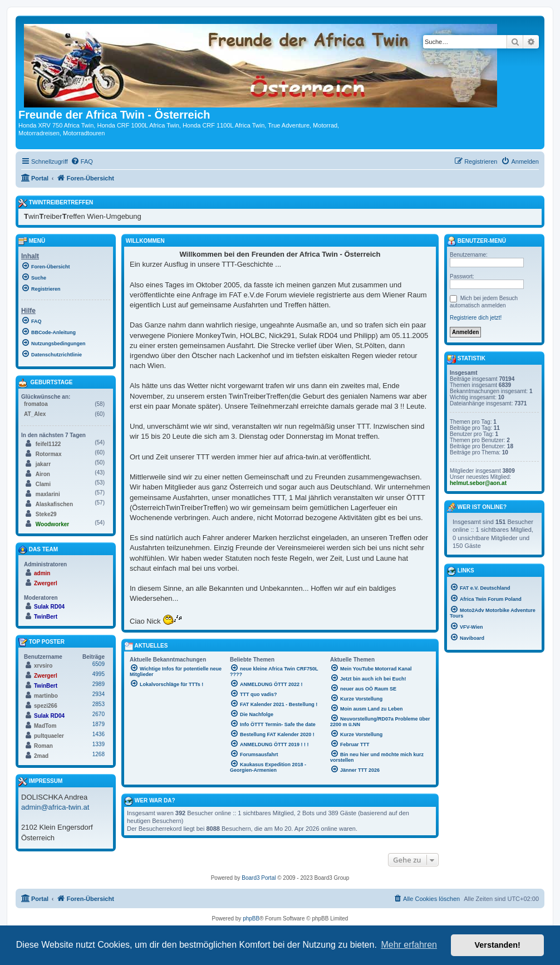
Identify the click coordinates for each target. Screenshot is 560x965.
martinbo (46, 696)
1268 (99, 754)
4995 (99, 674)
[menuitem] (82, 161)
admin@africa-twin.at (55, 807)
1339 (99, 744)
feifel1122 (48, 444)
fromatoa (36, 404)
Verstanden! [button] (498, 945)
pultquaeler (49, 736)
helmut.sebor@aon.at (478, 483)
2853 (99, 704)
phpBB (251, 919)
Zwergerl (46, 583)
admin (42, 573)
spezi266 (46, 706)
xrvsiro (43, 666)
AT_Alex (35, 414)
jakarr (43, 464)
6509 (99, 664)
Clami (43, 484)
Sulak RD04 (49, 607)
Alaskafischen (54, 504)
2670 (99, 714)
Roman (43, 746)
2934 (99, 694)
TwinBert (46, 617)
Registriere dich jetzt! (476, 318)
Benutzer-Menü (477, 241)
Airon (43, 474)
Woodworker (52, 524)
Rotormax (49, 454)
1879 (99, 724)
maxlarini (48, 494)
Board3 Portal (259, 878)
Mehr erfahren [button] (409, 945)
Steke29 (46, 514)
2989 (99, 684)
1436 (99, 734)
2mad (41, 756)
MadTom (45, 726)
